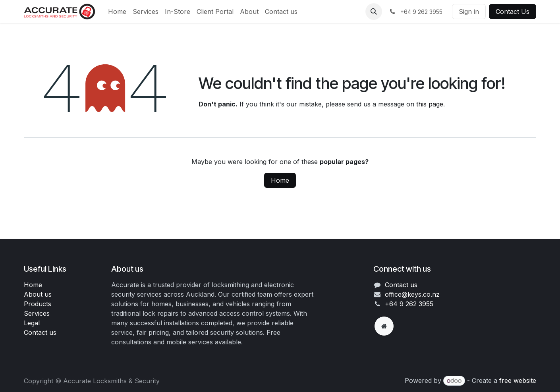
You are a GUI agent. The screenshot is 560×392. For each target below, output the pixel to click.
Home (280, 180)
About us (38, 294)
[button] (374, 12)
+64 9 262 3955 (409, 304)
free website (518, 380)
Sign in (469, 12)
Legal (32, 323)
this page (430, 104)
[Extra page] (384, 326)
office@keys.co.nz (412, 294)
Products (38, 304)
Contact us (40, 332)
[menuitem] (117, 12)
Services (37, 313)
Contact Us (513, 12)
